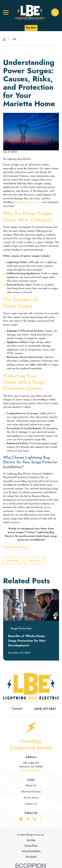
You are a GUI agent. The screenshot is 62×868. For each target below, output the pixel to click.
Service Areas (31, 798)
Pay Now (31, 28)
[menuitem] (31, 840)
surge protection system (29, 202)
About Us (31, 786)
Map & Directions (31, 771)
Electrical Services (31, 792)
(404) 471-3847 (45, 709)
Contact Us (31, 804)
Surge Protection (16, 547)
